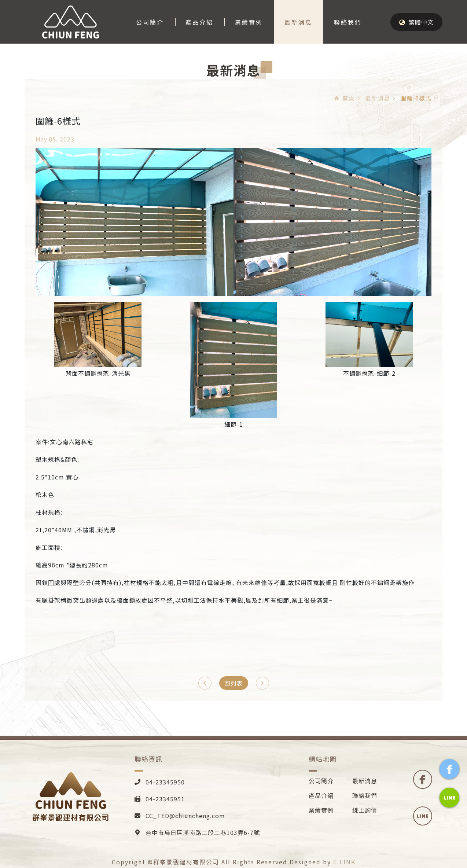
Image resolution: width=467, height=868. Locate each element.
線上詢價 (365, 810)
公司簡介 (150, 22)
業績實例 (249, 22)
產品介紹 (199, 22)
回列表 (234, 683)
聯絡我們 (348, 22)
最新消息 (298, 22)
